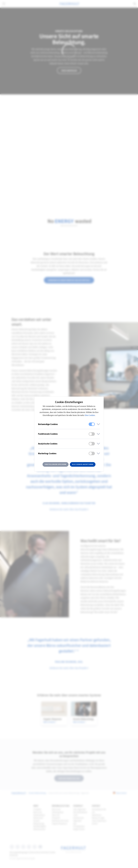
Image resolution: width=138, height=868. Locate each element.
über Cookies (90, 415)
